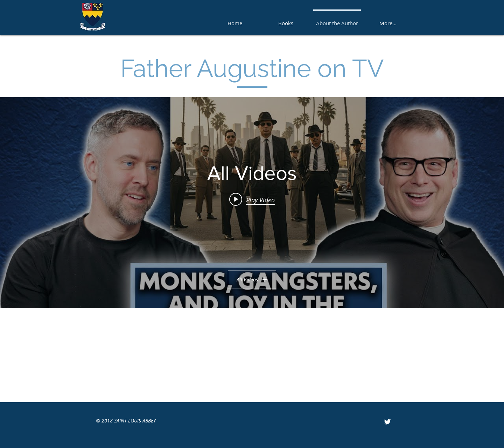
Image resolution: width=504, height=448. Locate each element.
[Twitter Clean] (387, 422)
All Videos (252, 279)
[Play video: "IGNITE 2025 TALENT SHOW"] (252, 199)
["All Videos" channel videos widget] (252, 203)
